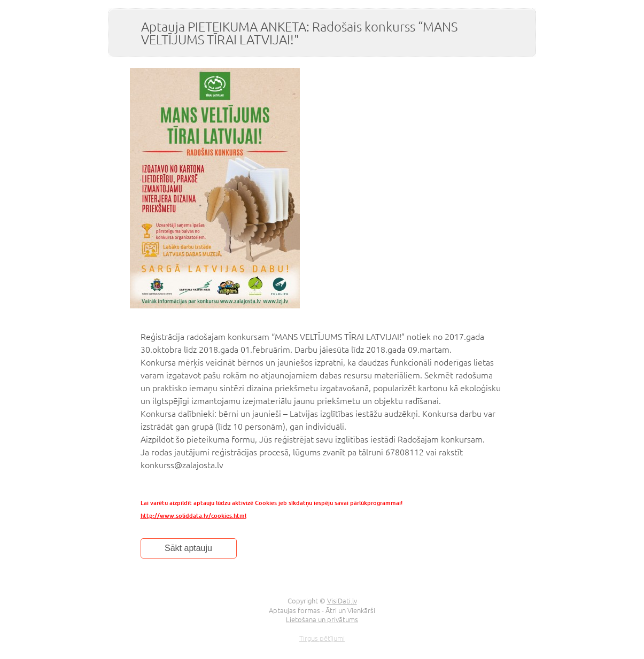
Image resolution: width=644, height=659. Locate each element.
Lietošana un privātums (322, 619)
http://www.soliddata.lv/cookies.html (193, 516)
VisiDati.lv (342, 600)
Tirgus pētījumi (322, 638)
